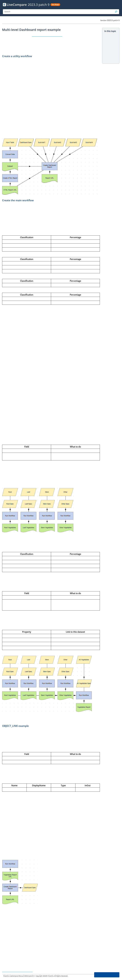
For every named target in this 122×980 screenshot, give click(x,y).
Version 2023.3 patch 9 (110, 20)
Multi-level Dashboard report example (110, 38)
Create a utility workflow (110, 46)
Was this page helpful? (107, 975)
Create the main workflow (110, 52)
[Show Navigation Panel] (118, 5)
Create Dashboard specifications (17, 971)
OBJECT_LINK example (110, 58)
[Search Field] (61, 12)
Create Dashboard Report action (47, 36)
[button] (116, 12)
